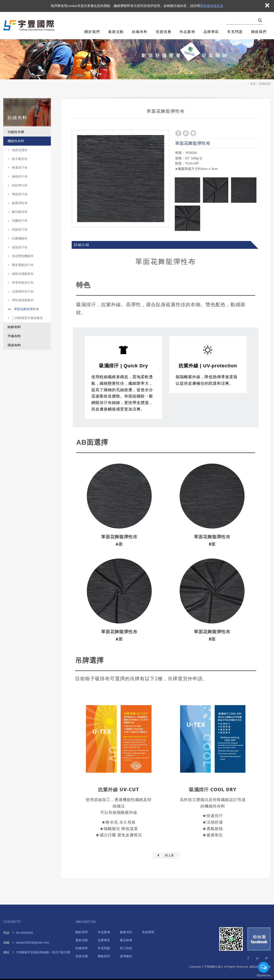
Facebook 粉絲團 (259, 939)
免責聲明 (148, 932)
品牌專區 (211, 32)
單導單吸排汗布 (23, 283)
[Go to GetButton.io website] (264, 976)
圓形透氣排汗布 (23, 265)
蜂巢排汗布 (20, 168)
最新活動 (116, 32)
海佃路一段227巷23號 (40, 952)
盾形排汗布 (20, 247)
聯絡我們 (259, 32)
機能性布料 (16, 141)
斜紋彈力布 (20, 185)
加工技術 (126, 948)
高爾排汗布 (20, 221)
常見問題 (235, 32)
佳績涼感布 (20, 150)
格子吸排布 (20, 159)
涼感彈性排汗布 (23, 291)
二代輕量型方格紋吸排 (27, 318)
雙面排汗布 (20, 194)
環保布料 (14, 345)
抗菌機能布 (20, 238)
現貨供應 (164, 32)
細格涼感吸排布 (23, 274)
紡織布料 (140, 32)
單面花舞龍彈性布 (27, 309)
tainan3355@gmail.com (32, 943)
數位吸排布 (20, 212)
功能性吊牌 (16, 132)
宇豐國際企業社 (30, 26)
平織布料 (14, 336)
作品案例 (187, 32)
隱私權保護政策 (212, 6)
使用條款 (126, 956)
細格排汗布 (20, 176)
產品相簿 (126, 940)
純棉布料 (14, 327)
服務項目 (126, 932)
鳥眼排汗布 (20, 230)
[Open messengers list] (264, 967)
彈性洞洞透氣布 (23, 300)
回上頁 (169, 855)
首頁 (253, 84)
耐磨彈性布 (20, 203)
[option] (121, 179)
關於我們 (92, 32)
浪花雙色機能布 (23, 256)
